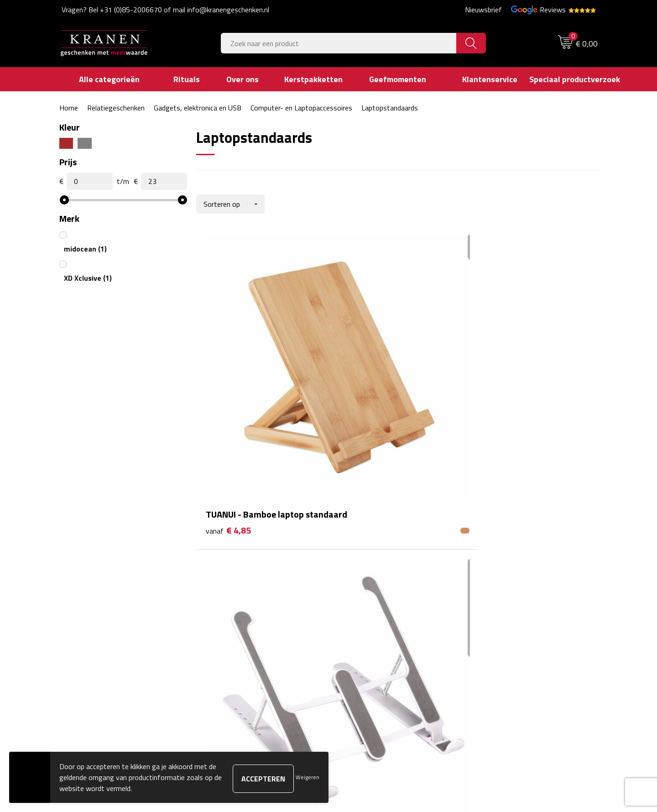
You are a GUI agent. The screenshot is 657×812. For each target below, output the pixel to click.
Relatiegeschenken (116, 108)
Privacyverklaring (499, 613)
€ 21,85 (499, 406)
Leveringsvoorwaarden (508, 599)
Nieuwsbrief (483, 10)
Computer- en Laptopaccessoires (301, 108)
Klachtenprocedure (502, 585)
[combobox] (339, 43)
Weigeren (308, 777)
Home (69, 108)
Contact (352, 558)
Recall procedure (498, 627)
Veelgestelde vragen (237, 585)
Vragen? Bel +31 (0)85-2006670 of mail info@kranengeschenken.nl (165, 10)
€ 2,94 (362, 393)
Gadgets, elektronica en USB (198, 108)
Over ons (220, 558)
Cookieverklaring (498, 571)
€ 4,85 (228, 393)
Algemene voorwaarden (509, 558)
